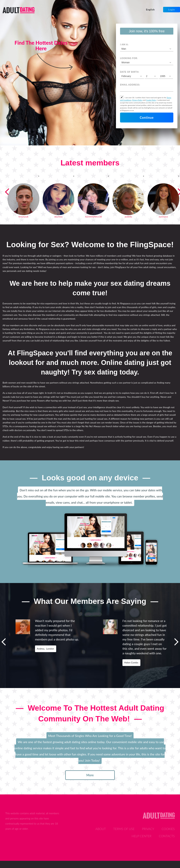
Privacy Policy (137, 100)
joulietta (128, 217)
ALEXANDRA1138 (93, 217)
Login (172, 9)
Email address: (130, 85)
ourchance (163, 217)
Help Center (142, 836)
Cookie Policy (151, 100)
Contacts (167, 836)
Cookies (168, 829)
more (90, 775)
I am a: (124, 44)
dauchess (58, 217)
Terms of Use (124, 829)
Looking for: (129, 58)
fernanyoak (23, 217)
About (101, 829)
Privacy (148, 829)
